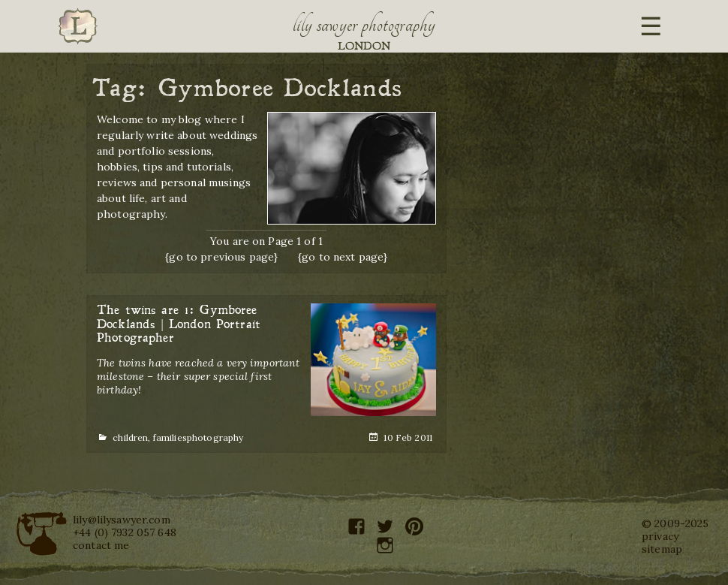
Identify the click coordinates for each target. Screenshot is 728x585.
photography (215, 437)
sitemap (662, 549)
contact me (101, 545)
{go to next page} (343, 257)
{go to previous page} (221, 257)
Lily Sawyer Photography (364, 25)
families (170, 437)
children (130, 437)
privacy (660, 536)
